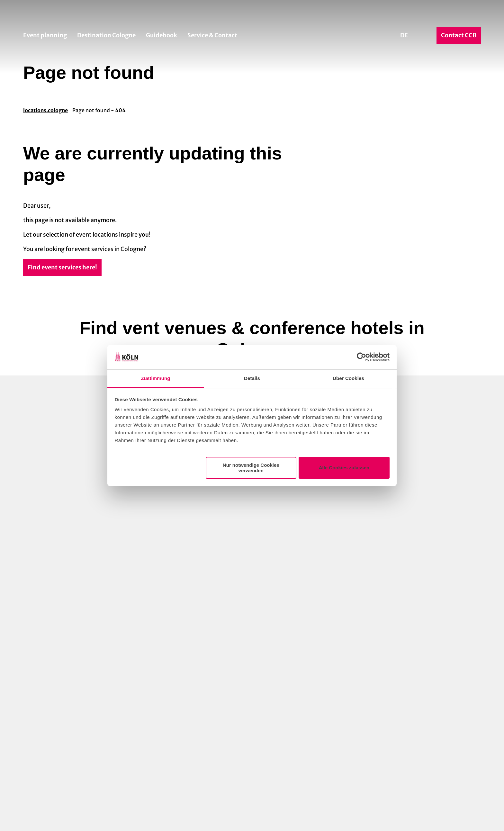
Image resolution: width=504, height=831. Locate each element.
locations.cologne (45, 110)
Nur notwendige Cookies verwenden (251, 468)
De (404, 35)
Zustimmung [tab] (156, 378)
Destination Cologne (106, 35)
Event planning (45, 35)
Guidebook (162, 35)
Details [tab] (252, 378)
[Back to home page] (252, 15)
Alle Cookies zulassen (344, 468)
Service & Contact (212, 35)
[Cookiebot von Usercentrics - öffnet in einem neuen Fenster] (361, 357)
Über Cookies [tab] (348, 378)
